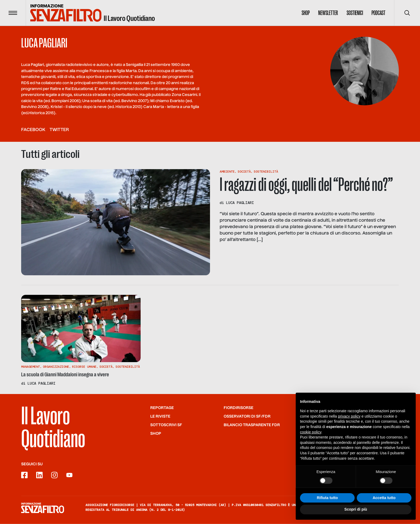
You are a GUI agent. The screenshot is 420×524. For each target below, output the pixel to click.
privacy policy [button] (349, 418)
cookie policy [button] (311, 434)
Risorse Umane (84, 367)
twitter (59, 130)
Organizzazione (56, 367)
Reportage (162, 408)
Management (31, 367)
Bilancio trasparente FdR (252, 425)
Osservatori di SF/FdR (247, 416)
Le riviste (160, 416)
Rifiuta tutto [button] (327, 500)
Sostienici (355, 13)
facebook (33, 130)
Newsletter (328, 13)
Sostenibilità (266, 172)
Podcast (378, 13)
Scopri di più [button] (356, 511)
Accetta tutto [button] (384, 500)
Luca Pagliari (240, 203)
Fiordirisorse (239, 408)
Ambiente (227, 172)
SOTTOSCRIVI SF (166, 425)
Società (244, 172)
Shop (306, 13)
